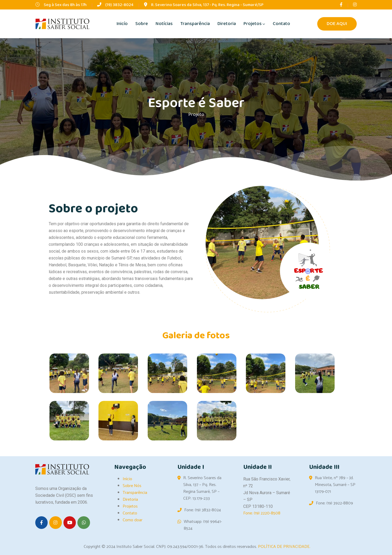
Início (127, 479)
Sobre (142, 24)
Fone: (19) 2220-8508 (262, 513)
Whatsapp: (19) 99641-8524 (203, 525)
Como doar (133, 520)
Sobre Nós (132, 486)
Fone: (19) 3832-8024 (203, 510)
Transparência (195, 24)
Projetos (253, 24)
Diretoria (227, 24)
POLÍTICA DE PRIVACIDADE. (284, 547)
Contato (281, 24)
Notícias (164, 24)
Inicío (122, 24)
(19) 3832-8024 (119, 5)
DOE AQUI (337, 24)
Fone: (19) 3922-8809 (334, 503)
